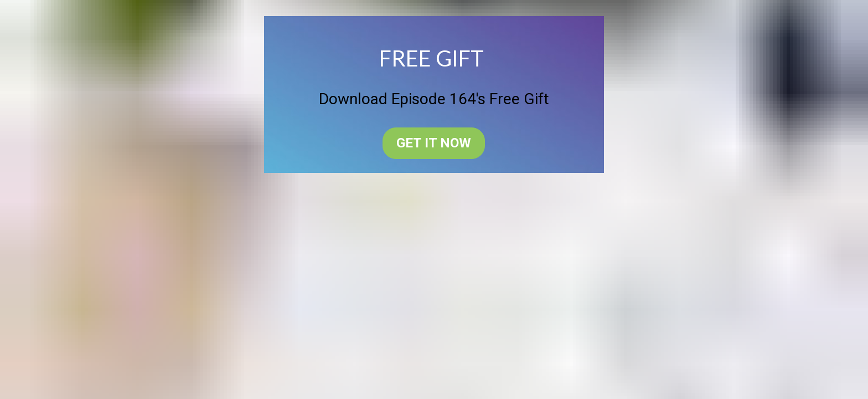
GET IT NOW (434, 143)
